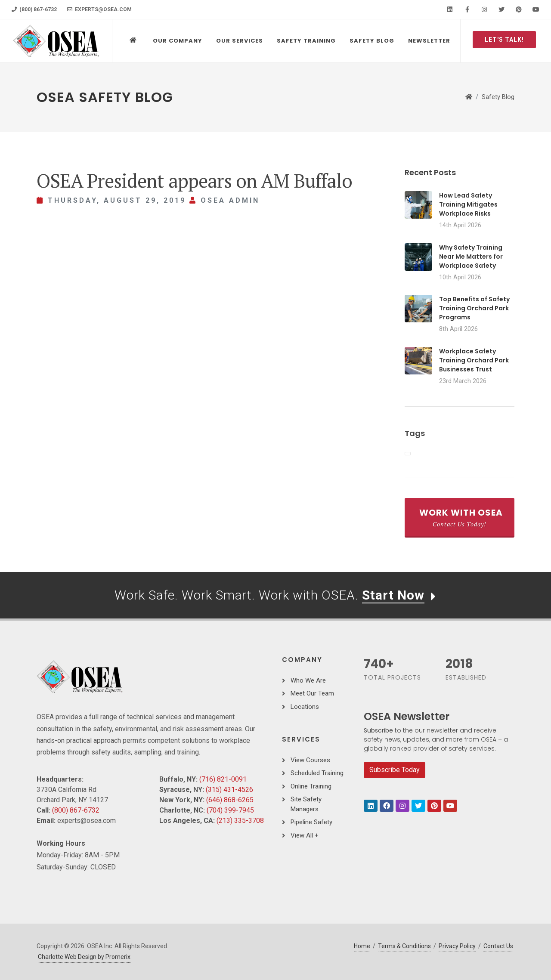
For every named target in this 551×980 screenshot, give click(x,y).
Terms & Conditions (404, 946)
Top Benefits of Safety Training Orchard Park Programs (474, 308)
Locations (305, 707)
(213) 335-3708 (240, 821)
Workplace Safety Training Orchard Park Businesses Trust (474, 360)
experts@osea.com (99, 9)
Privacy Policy (457, 946)
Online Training (311, 786)
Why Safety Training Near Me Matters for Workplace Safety (471, 257)
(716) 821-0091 (223, 779)
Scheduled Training (317, 773)
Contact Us (498, 946)
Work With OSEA (461, 517)
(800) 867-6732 (34, 9)
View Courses (310, 760)
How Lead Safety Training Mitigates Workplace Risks (468, 204)
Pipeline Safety (311, 822)
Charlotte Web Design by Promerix (84, 957)
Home (362, 946)
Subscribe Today (395, 770)
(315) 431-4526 (229, 790)
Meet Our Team (312, 693)
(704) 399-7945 (230, 810)
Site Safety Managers (306, 804)
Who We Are (308, 680)
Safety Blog (498, 97)
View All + (305, 835)
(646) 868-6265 (230, 800)
